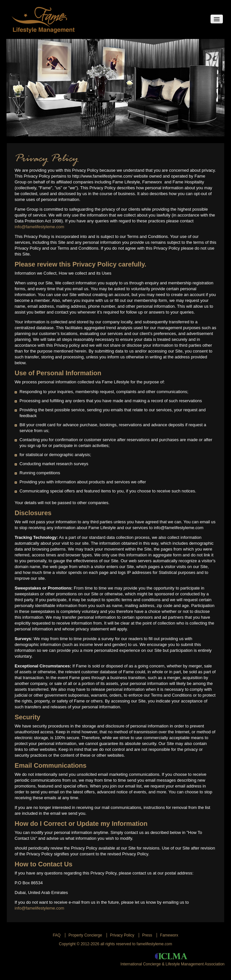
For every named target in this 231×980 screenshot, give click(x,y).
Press (147, 935)
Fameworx (169, 935)
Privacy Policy (122, 935)
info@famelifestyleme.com (39, 227)
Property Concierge (85, 935)
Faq (57, 935)
